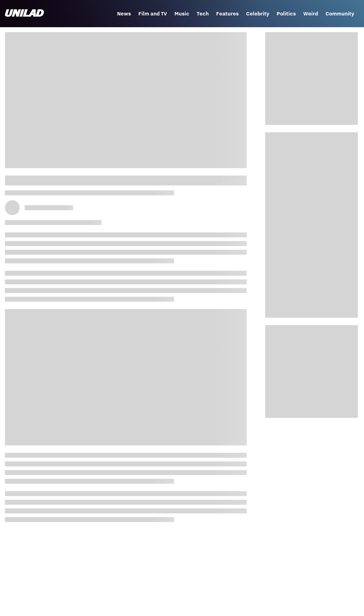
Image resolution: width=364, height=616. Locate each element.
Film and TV (153, 14)
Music (182, 14)
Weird (311, 14)
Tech (203, 14)
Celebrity (258, 14)
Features (227, 14)
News (124, 14)
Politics (286, 14)
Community (340, 14)
